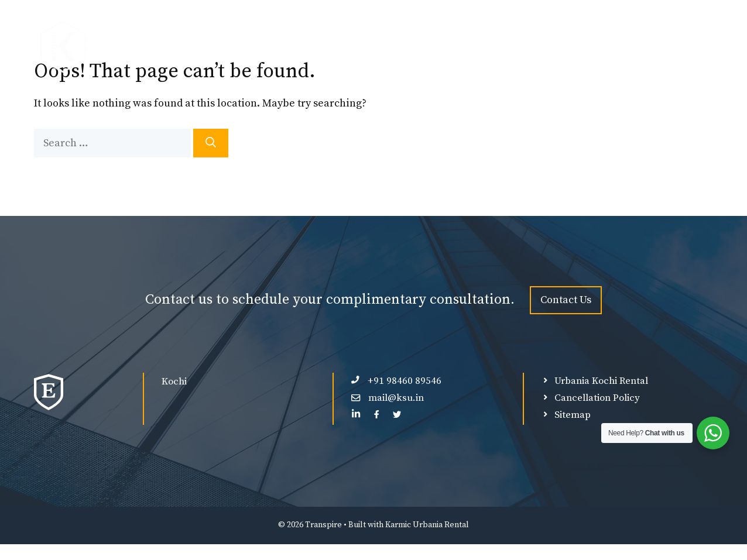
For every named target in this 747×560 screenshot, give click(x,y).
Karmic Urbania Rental (427, 525)
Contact (682, 47)
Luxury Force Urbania (442, 47)
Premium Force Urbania (315, 47)
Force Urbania (203, 47)
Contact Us (566, 300)
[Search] (211, 143)
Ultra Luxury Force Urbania (577, 47)
